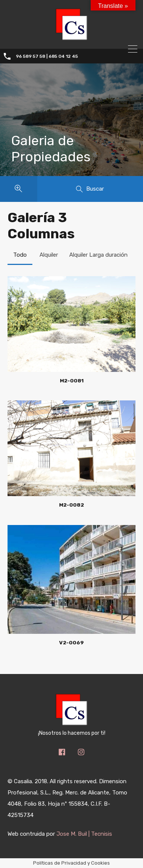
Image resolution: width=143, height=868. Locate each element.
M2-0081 (72, 381)
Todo (20, 255)
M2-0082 (71, 505)
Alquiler (49, 255)
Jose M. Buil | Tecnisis (84, 834)
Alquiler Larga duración (98, 255)
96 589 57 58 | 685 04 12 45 (47, 56)
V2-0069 (71, 642)
